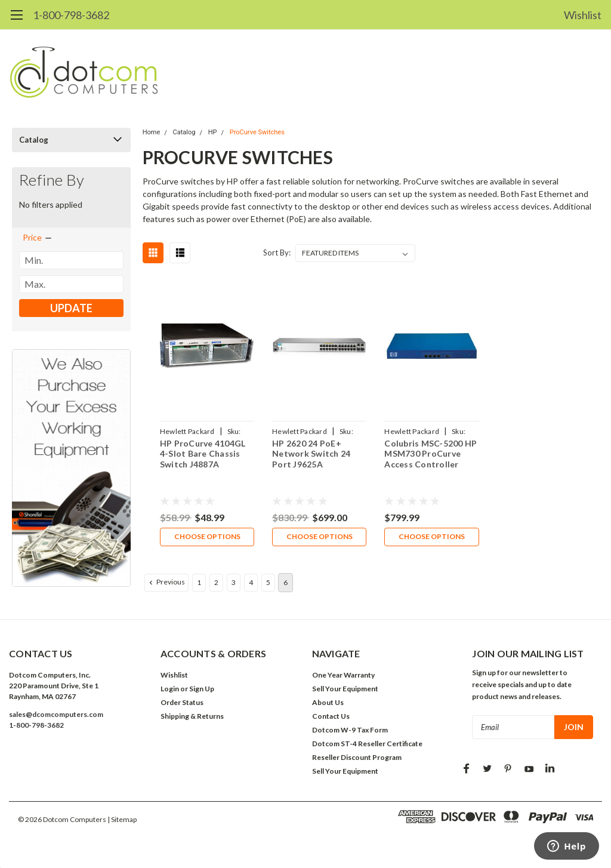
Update (71, 308)
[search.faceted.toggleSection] (38, 238)
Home (152, 132)
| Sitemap (122, 820)
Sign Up (202, 689)
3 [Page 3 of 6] (234, 583)
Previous (166, 583)
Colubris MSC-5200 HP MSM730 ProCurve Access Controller (431, 454)
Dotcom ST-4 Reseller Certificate (367, 744)
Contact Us (331, 717)
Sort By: (277, 253)
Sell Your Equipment (345, 689)
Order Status (182, 703)
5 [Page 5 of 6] (268, 583)
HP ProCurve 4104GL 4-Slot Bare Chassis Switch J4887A (203, 454)
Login (170, 689)
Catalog (34, 140)
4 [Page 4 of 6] (251, 583)
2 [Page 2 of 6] (216, 583)
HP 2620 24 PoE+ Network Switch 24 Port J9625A (311, 454)
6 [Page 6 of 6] (286, 583)
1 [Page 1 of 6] (199, 583)
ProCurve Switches (257, 132)
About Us (328, 703)
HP (213, 132)
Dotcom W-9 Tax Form (350, 730)
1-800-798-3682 (71, 15)
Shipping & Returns (192, 717)
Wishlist (583, 15)
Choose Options (207, 537)
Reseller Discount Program (357, 758)
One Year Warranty (343, 675)
